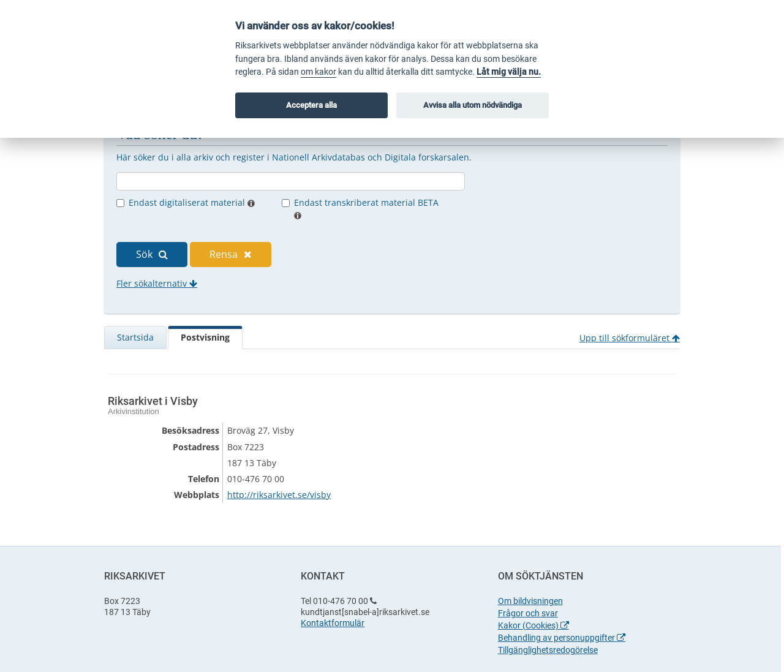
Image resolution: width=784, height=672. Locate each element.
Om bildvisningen (530, 601)
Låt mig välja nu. (509, 72)
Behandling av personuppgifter (562, 638)
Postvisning (205, 337)
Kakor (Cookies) (533, 625)
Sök (152, 254)
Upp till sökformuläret (630, 338)
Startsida (135, 337)
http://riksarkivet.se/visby (279, 495)
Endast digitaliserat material (192, 202)
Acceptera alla (311, 105)
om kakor (318, 72)
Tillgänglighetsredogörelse (548, 650)
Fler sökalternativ (157, 283)
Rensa (231, 254)
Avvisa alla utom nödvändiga (473, 105)
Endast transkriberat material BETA (366, 208)
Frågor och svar (528, 613)
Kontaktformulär (333, 623)
